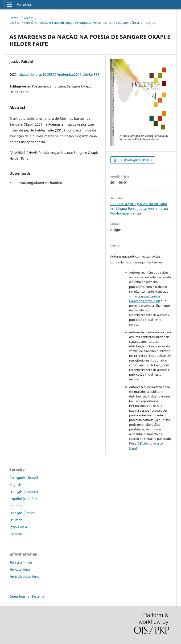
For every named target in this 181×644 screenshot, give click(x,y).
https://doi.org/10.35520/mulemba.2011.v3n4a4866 (59, 74)
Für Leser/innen (21, 562)
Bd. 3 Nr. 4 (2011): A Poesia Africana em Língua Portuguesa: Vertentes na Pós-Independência (74, 23)
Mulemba (24, 4)
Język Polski (18, 527)
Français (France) (23, 513)
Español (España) (23, 499)
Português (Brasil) (24, 478)
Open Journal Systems (27, 596)
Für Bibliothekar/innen (25, 576)
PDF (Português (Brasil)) (134, 160)
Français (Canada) (24, 492)
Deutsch (16, 520)
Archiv (28, 18)
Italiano (15, 506)
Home (14, 18)
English (15, 485)
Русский (16, 534)
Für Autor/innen (21, 569)
